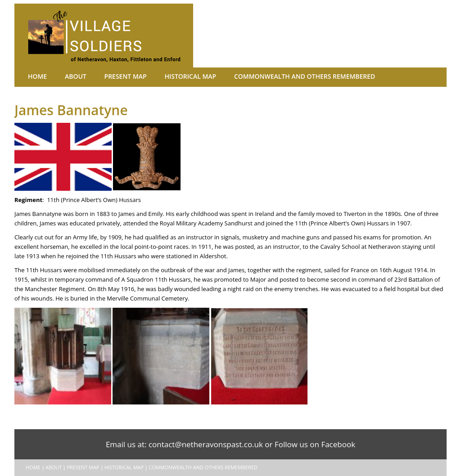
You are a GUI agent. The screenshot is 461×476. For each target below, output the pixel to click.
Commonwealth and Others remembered (260, 76)
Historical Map (159, 76)
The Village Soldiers (113, 36)
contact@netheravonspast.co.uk (206, 444)
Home (33, 76)
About (63, 76)
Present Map (104, 76)
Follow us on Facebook (315, 444)
